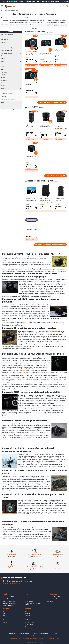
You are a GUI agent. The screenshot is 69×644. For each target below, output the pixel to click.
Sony (4, 616)
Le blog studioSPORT (8, 605)
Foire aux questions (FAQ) (53, 597)
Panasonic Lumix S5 (14, 429)
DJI (3, 611)
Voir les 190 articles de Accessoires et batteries (50, 245)
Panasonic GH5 (24, 371)
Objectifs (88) (32, 107)
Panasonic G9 (53, 331)
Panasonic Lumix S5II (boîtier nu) (31, 52)
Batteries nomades (30, 622)
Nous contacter (51, 601)
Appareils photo (29, 618)
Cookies (55, 634)
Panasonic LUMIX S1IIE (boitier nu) (31, 84)
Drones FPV (28, 613)
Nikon (4, 620)
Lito (26, 626)
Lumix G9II (13, 268)
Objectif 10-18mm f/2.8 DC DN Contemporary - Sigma (60, 126)
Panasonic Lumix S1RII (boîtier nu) (60, 50)
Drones (27, 611)
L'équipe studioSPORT (8, 597)
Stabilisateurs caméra (31, 620)
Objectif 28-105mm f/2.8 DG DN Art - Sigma (31, 126)
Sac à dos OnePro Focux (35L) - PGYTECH (60, 199)
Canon (4, 618)
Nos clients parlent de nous (10, 603)
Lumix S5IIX (36, 281)
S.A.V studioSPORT (29, 601)
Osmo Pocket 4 (29, 624)
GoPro (4, 613)
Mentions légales (25, 634)
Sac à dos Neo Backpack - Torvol (45, 199)
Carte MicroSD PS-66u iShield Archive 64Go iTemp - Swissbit (31, 199)
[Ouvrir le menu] (2, 6)
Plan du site (12, 634)
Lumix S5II (37, 305)
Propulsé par (30, 642)
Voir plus (34, 28)
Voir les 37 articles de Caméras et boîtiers (52, 102)
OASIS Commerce (38, 642)
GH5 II (18, 383)
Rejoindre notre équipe (9, 601)
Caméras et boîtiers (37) (37, 32)
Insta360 (5, 622)
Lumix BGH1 (36, 454)
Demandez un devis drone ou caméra (33, 604)
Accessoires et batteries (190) (39, 181)
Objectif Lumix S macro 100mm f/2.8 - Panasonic (46, 126)
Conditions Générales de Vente (34, 636)
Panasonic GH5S (55, 402)
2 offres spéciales (30, 66)
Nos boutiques (7, 599)
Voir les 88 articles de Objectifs (56, 176)
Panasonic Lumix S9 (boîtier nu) (46, 54)
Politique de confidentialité (41, 634)
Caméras (27, 616)
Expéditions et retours (30, 599)
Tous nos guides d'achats (54, 599)
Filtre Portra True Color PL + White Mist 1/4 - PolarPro (31, 229)
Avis (36, 55)
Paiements (28, 597)
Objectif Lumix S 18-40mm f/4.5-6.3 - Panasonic (31, 157)
